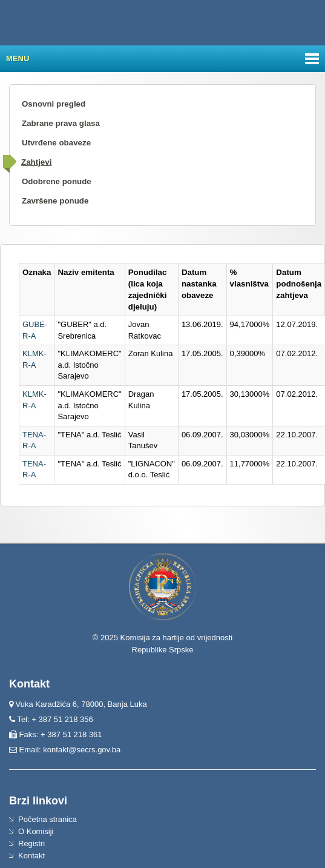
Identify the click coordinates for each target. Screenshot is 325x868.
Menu (18, 58)
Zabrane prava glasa (61, 123)
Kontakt (31, 856)
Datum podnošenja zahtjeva (299, 284)
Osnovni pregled (54, 104)
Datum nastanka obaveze (199, 284)
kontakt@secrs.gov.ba (82, 750)
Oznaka (37, 272)
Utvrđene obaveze (56, 143)
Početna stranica (48, 819)
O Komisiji (36, 831)
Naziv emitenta (86, 272)
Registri (31, 843)
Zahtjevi (36, 162)
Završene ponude (55, 201)
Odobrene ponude (57, 181)
